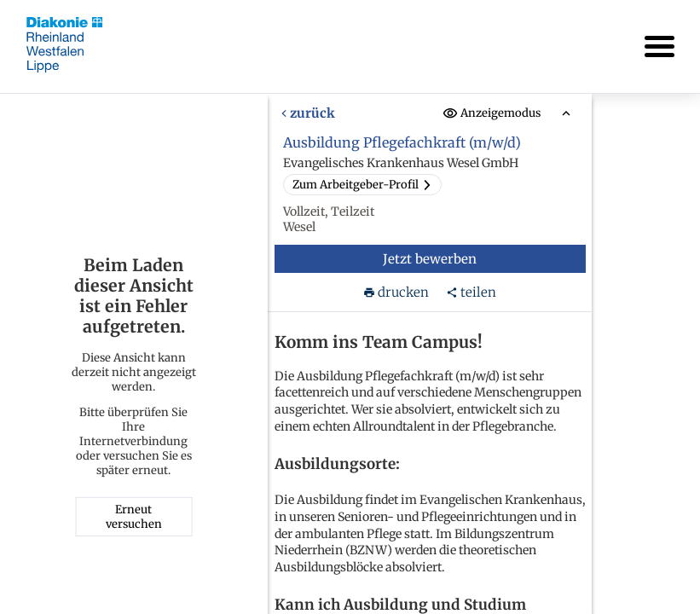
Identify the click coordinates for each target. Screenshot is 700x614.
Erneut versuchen (134, 517)
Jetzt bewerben (430, 259)
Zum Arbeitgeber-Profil (362, 185)
